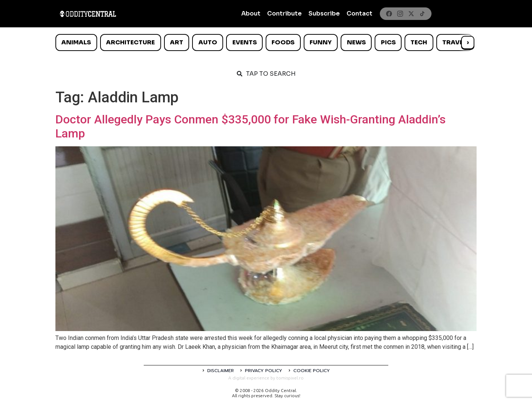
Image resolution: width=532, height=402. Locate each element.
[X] (411, 14)
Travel (454, 42)
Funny (321, 42)
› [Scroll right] (468, 42)
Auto (208, 42)
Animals (76, 42)
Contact (359, 13)
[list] (266, 42)
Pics (388, 42)
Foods (283, 42)
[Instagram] (400, 14)
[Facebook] (389, 14)
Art (177, 42)
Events (245, 42)
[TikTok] (422, 14)
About (251, 13)
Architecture (130, 42)
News (356, 42)
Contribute (284, 13)
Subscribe (324, 13)
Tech (419, 42)
